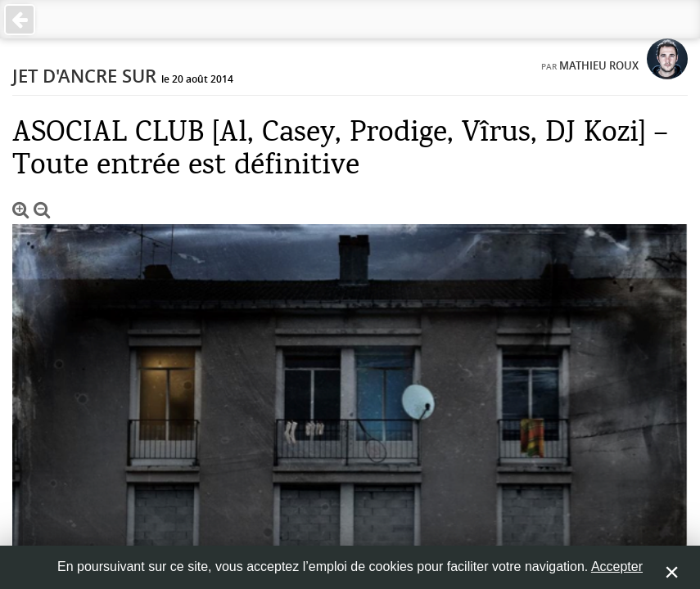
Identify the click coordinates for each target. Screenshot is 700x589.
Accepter (617, 567)
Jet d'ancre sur (84, 76)
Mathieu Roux (599, 65)
